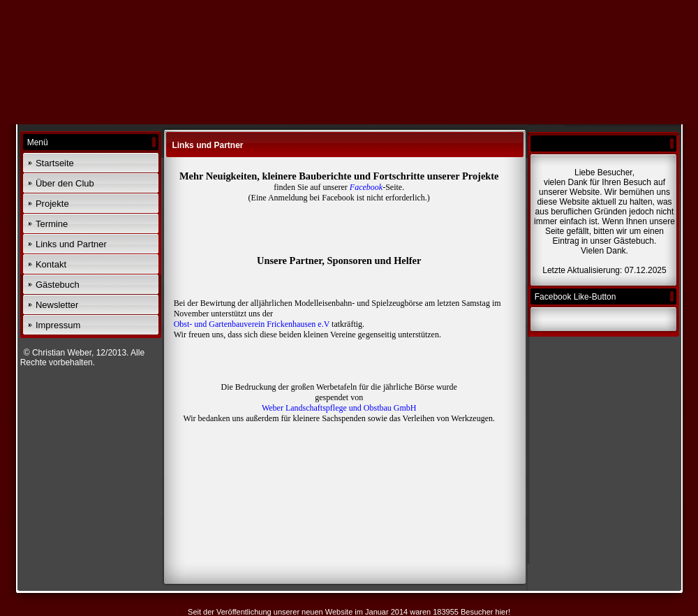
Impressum (58, 325)
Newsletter (57, 305)
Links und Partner (71, 244)
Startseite (55, 163)
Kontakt (51, 264)
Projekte (52, 204)
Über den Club (65, 183)
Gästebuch (58, 285)
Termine (52, 224)
